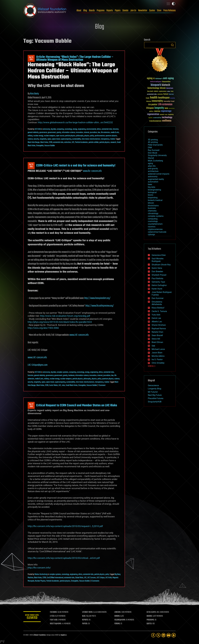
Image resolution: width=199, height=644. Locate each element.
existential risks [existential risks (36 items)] (152, 94)
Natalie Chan (157, 332)
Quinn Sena (157, 268)
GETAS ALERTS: (152, 612)
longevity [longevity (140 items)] (159, 108)
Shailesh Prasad (159, 275)
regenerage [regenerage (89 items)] (166, 111)
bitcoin (151, 203)
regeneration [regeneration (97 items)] (153, 114)
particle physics (70, 136)
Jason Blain (157, 353)
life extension (105, 132)
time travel (85, 139)
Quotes (152, 11)
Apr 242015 (31, 58)
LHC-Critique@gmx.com (38, 365)
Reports (110, 11)
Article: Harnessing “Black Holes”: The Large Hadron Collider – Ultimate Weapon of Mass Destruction (75, 58)
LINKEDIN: (118, 612)
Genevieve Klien (159, 255)
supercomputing (66, 139)
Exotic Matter (53, 385)
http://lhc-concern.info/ (39, 568)
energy (75, 129)
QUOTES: (149, 624)
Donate (125, 11)
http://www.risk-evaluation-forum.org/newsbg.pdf (65, 316)
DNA (150, 147)
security (36, 139)
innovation (80, 132)
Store (159, 11)
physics (87, 136)
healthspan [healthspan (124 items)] (164, 98)
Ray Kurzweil (154, 150)
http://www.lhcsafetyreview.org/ (100, 306)
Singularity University (157, 155)
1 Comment (102, 385)
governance (43, 132)
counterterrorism (155, 224)
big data (53, 129)
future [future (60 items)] (166, 94)
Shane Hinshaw (159, 325)
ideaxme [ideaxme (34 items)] (149, 102)
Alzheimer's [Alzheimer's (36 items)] (159, 79)
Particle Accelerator (81, 142)
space (49, 139)
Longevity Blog (155, 389)
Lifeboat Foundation (39, 635)
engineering (82, 129)
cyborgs (151, 234)
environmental (91, 129)
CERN (51, 142)
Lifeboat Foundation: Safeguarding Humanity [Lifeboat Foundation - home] (45, 11)
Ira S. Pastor (157, 359)
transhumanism (95, 139)
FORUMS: (118, 624)
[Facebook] (153, 635)
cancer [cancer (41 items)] (156, 91)
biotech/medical (155, 200)
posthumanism (100, 136)
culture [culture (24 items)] (169, 91)
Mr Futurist (153, 392)
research (113, 142)
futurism (116, 129)
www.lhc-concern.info (92, 171)
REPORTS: (86, 620)
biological (152, 192)
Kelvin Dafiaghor (159, 285)
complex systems (63, 372)
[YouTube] (169, 635)
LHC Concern (92, 578)
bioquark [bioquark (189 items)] (156, 85)
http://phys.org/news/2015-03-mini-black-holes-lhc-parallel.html (60, 322)
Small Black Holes (72, 385)
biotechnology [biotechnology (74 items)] (153, 88)
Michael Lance (158, 349)
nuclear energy (38, 136)
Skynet (151, 158)
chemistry (152, 211)
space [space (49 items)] (150, 118)
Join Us (133, 11)
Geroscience (153, 385)
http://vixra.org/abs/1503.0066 (43, 328)
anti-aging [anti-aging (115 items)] (168, 78)
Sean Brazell (157, 335)
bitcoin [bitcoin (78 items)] (163, 88)
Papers (118, 11)
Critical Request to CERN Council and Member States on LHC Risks (77, 405)
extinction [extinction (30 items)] (160, 94)
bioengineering (154, 190)
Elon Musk (153, 153)
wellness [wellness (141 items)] (167, 121)
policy (92, 136)
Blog (85, 11)
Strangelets (40, 146)
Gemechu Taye (158, 282)
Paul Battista (157, 278)
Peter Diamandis (155, 145)
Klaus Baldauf (158, 308)
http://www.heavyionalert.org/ (97, 298)
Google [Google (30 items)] (148, 98)
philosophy (80, 136)
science (30, 139)
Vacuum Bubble (50, 146)
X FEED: (53, 616)
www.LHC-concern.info (79, 335)
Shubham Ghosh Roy (161, 265)
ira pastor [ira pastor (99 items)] (153, 105)
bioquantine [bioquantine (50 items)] (166, 82)
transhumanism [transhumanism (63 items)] (155, 121)
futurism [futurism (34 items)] (171, 94)
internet (86, 132)
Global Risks (79, 578)
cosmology (68, 129)
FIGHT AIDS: (54, 620)
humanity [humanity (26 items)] (173, 98)
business (152, 208)
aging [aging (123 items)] (150, 78)
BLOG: (84, 616)
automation (153, 182)
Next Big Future (155, 395)
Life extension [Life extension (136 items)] (165, 104)
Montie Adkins (158, 356)
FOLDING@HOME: (120, 620)
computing (60, 129)
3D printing (153, 140)
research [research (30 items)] (162, 115)
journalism (93, 132)
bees (150, 184)
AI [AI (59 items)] (154, 79)
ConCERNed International (55, 578)
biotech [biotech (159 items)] (166, 85)
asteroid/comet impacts (159, 174)
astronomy (47, 129)
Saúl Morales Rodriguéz (158, 260)
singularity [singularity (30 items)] (171, 115)
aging (150, 163)
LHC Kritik (38, 129)
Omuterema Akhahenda (157, 303)
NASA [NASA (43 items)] (166, 108)
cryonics (152, 227)
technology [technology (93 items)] (167, 118)
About (79, 11)
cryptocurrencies (155, 229)
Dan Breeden (157, 271)
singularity (43, 139)
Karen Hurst (157, 289)
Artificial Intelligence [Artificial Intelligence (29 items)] (156, 82)
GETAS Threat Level (32, 617)
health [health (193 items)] (154, 98)
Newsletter (143, 11)
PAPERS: (85, 624)
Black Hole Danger (34, 142)
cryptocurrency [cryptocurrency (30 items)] (163, 91)
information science (68, 132)
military (30, 136)
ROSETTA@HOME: (56, 624)
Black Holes (44, 142)
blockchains (153, 206)
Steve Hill (156, 339)
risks (63, 385)
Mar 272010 (31, 405)
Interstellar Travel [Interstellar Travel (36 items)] (169, 101)
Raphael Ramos (159, 329)
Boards (92, 11)
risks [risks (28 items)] (166, 115)
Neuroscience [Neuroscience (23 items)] (172, 109)
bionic (151, 195)
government (52, 132)
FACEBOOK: (54, 612)
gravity (59, 132)
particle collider (94, 142)
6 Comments (95, 581)
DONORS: (117, 616)
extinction (68, 142)
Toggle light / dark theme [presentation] (173, 4)
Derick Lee (156, 318)
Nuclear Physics (40, 581)
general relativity (33, 132)
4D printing (153, 142)
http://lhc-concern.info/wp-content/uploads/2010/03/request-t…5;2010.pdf (65, 526)
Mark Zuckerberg (155, 161)
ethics (99, 129)
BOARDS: (150, 616)
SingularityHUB (155, 402)
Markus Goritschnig (41, 574)
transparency (105, 139)
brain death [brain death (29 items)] (150, 91)
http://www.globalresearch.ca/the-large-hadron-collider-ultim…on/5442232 (75, 122)
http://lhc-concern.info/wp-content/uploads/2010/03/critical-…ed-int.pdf (64, 558)
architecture (153, 171)
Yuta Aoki (156, 315)
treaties (113, 139)
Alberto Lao (157, 322)
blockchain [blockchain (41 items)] (170, 88)
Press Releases (169, 11)
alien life (152, 166)
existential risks (107, 129)
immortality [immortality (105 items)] (157, 101)
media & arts (115, 132)
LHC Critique (101, 578)
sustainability (77, 139)
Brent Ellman (157, 342)
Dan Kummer (158, 298)
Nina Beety (34, 94)
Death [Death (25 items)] (172, 91)
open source (60, 136)
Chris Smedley (158, 363)
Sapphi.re (64, 635)
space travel (56, 139)
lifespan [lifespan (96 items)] (150, 108)
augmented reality (156, 179)
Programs (101, 11)
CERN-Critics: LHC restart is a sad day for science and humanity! (76, 166)
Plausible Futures (156, 398)
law (99, 132)
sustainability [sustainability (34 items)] (157, 118)
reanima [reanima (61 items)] (157, 111)
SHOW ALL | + (152, 366)
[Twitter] (158, 635)
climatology (153, 213)
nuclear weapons (50, 136)
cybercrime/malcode (157, 232)
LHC (73, 142)
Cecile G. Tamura (159, 311)
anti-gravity (153, 169)
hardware (71, 375)
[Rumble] (174, 635)
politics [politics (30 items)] (151, 111)
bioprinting (153, 198)
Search (172, 45)
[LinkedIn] (163, 635)
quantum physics (111, 136)
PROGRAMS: (151, 620)
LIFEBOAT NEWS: (88, 612)
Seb (153, 346)
